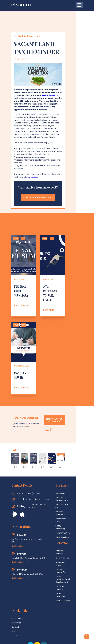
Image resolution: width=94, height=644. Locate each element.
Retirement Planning (65, 538)
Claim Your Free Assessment (47, 188)
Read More (21, 292)
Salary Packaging (63, 492)
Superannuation (63, 496)
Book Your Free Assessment (68, 398)
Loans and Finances (64, 523)
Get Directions (20, 524)
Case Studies (17, 574)
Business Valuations (64, 484)
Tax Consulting (62, 501)
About (14, 591)
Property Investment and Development (67, 533)
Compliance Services (65, 488)
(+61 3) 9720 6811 (34, 471)
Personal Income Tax (65, 527)
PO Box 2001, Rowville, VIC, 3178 (37, 484)
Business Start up (63, 480)
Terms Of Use (41, 640)
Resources (16, 578)
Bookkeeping (61, 471)
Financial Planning (63, 514)
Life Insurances (62, 519)
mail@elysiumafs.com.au (38, 477)
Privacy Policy (54, 640)
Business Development (66, 475)
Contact (15, 582)
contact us (19, 168)
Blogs (14, 587)
